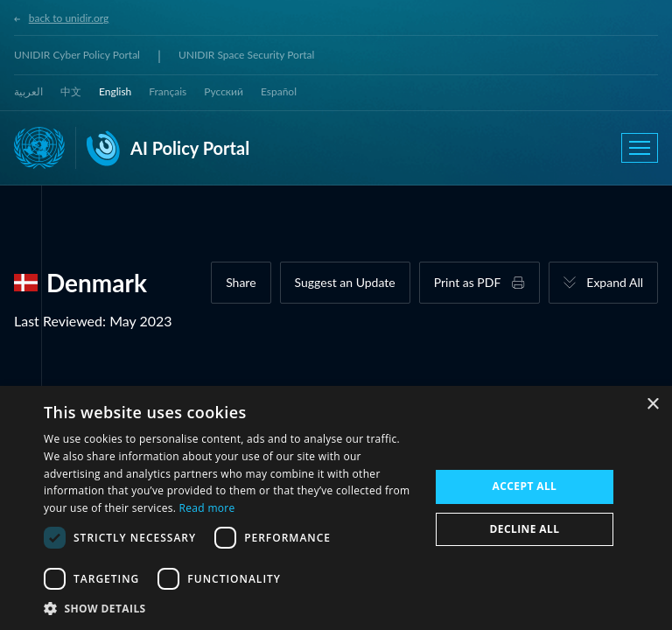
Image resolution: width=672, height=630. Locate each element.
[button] (231, 608)
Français (168, 91)
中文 (71, 91)
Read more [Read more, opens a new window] (207, 508)
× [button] (652, 405)
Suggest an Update (345, 282)
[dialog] (336, 508)
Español (279, 91)
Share (241, 282)
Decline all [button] (525, 529)
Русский (224, 91)
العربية (28, 91)
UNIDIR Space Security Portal (246, 55)
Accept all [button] (525, 486)
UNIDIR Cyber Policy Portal (77, 55)
